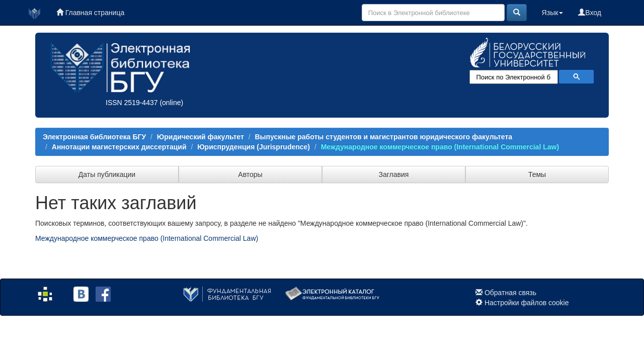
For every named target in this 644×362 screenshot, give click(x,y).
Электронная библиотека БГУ (94, 137)
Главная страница (90, 13)
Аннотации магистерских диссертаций (119, 147)
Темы (537, 174)
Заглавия (394, 174)
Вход (590, 13)
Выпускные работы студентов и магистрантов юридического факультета (383, 137)
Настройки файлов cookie (527, 303)
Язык (553, 13)
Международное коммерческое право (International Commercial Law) (440, 147)
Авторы (250, 174)
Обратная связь (510, 293)
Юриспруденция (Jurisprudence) (254, 147)
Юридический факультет (200, 137)
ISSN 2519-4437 (132, 103)
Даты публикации (107, 174)
